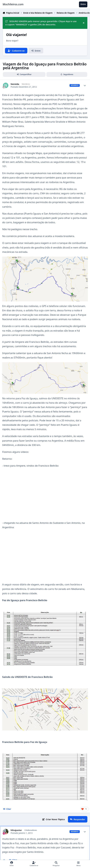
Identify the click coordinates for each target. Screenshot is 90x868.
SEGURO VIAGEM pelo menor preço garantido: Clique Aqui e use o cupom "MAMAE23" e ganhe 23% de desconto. (41, 23)
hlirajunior (16, 830)
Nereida (15, 84)
